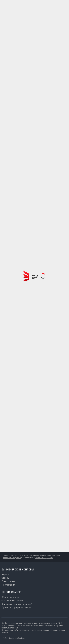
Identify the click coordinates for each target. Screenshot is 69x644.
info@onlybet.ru (8, 638)
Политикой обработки (44, 558)
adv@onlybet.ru (21, 638)
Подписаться (17, 546)
